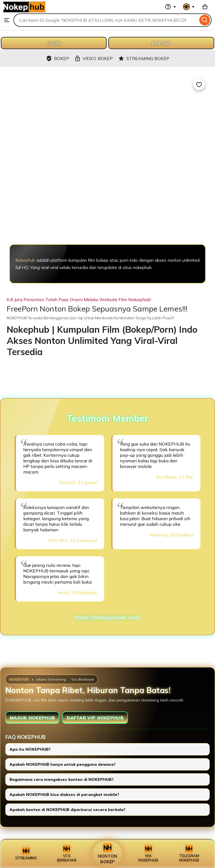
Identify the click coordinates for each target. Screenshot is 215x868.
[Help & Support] (170, 7)
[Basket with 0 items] (205, 7)
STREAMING (26, 854)
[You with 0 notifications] (189, 7)
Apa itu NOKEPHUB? (30, 749)
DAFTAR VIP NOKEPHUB (95, 718)
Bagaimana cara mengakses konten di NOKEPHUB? (62, 779)
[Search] (205, 20)
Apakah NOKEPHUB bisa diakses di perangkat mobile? (64, 795)
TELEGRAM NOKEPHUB (189, 854)
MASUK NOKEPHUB (32, 718)
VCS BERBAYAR (67, 854)
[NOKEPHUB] (107, 215)
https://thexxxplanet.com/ (107, 617)
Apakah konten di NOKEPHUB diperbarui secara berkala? (67, 810)
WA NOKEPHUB (148, 854)
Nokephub (25, 260)
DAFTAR (161, 43)
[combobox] (106, 20)
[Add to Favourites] (199, 84)
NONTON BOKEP (107, 854)
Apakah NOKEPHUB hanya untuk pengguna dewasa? (63, 764)
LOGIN (54, 43)
